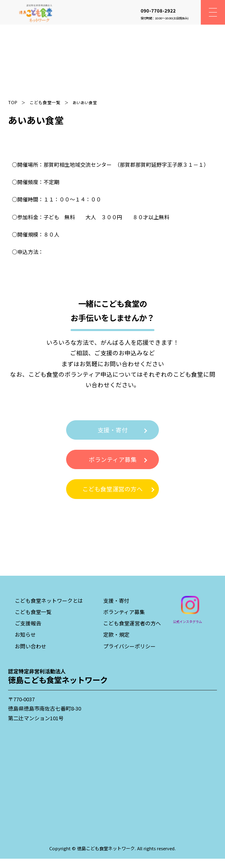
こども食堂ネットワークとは (49, 601)
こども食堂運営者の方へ (132, 623)
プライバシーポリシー (129, 646)
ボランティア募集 (113, 459)
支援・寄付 (113, 430)
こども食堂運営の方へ (112, 489)
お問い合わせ (31, 646)
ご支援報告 (28, 623)
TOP (13, 102)
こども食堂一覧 (45, 102)
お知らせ (25, 634)
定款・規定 (116, 634)
